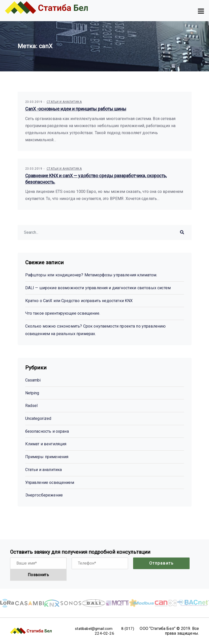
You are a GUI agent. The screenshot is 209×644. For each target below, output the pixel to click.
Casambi (33, 380)
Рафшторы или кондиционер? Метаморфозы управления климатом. (91, 275)
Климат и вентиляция (46, 444)
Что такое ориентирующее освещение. (63, 314)
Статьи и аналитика (64, 102)
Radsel (32, 406)
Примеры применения (47, 457)
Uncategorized (38, 418)
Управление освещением (50, 482)
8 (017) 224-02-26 (110, 631)
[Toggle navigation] (201, 11)
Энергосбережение (44, 495)
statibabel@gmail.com (98, 628)
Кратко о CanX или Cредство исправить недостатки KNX (79, 301)
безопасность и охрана (47, 431)
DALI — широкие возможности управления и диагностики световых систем (98, 288)
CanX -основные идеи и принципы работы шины (76, 109)
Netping (32, 393)
